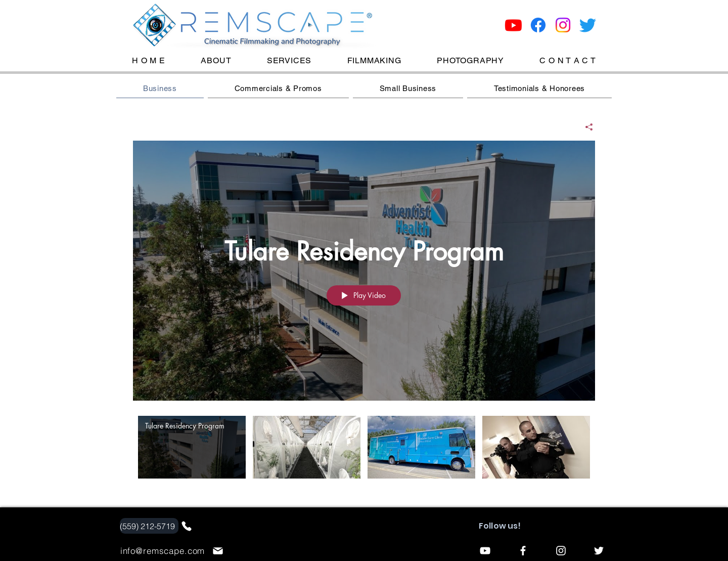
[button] (374, 60)
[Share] (585, 127)
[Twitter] (588, 25)
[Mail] (218, 551)
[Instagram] (563, 25)
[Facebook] (538, 25)
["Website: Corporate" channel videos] (364, 454)
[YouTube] (485, 551)
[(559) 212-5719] (149, 526)
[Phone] (187, 526)
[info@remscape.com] (164, 551)
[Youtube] (513, 25)
